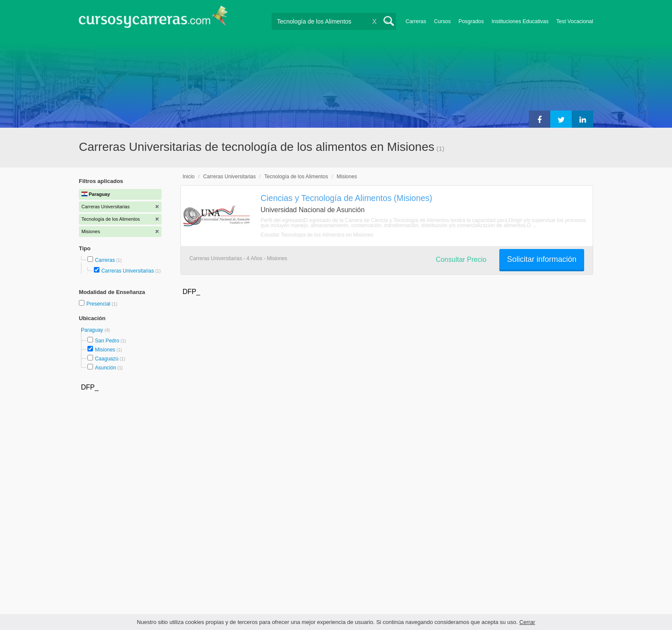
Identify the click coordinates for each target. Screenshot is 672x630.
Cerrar (527, 622)
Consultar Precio (461, 259)
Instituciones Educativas (520, 21)
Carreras (416, 21)
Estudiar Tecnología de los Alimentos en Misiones (317, 235)
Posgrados (471, 21)
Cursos (442, 21)
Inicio (189, 177)
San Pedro (107, 341)
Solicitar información (542, 259)
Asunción (105, 368)
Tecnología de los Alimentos (296, 177)
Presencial (99, 304)
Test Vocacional (575, 21)
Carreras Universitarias (127, 271)
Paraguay (93, 330)
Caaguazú (106, 359)
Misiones (105, 350)
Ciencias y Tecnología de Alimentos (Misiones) (346, 198)
